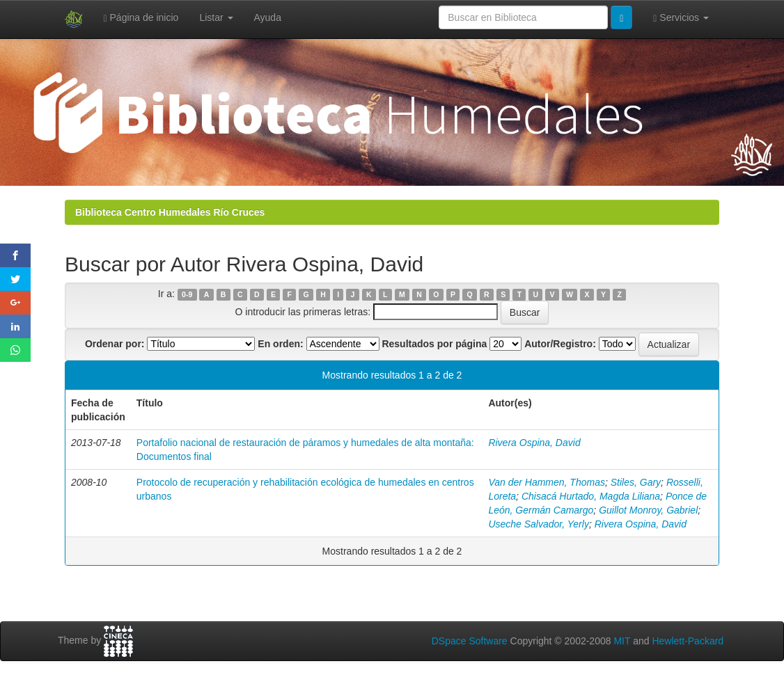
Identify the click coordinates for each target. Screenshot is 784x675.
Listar (216, 17)
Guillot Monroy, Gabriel (648, 510)
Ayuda (268, 17)
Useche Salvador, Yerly (539, 524)
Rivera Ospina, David (534, 443)
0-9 (187, 294)
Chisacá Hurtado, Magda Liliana (591, 496)
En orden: (280, 344)
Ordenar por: (115, 344)
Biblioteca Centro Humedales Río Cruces (170, 212)
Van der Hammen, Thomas (547, 482)
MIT (622, 641)
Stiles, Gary (636, 482)
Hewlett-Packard (688, 641)
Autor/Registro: (560, 344)
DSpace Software (470, 641)
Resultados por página (434, 344)
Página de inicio (141, 18)
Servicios (681, 18)
